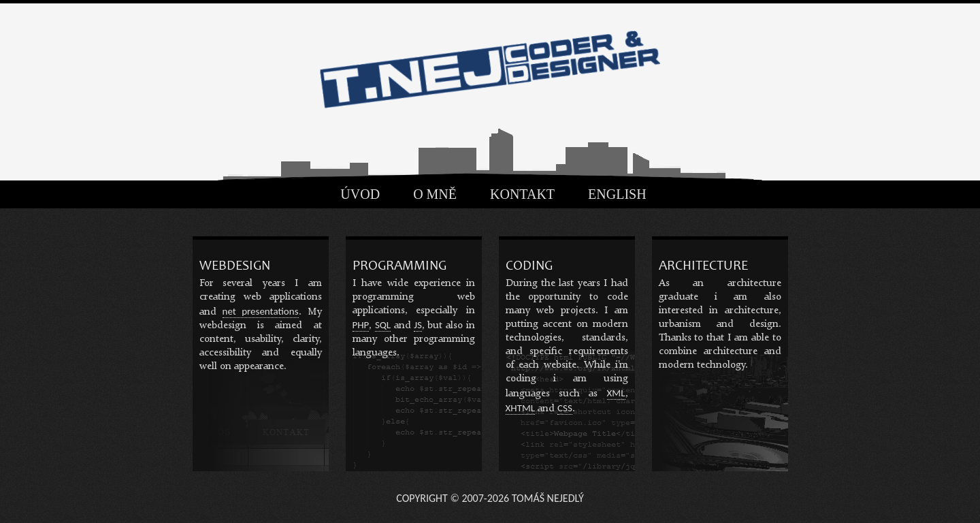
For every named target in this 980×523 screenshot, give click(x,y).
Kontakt (522, 194)
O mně (435, 194)
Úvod (360, 194)
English (617, 194)
